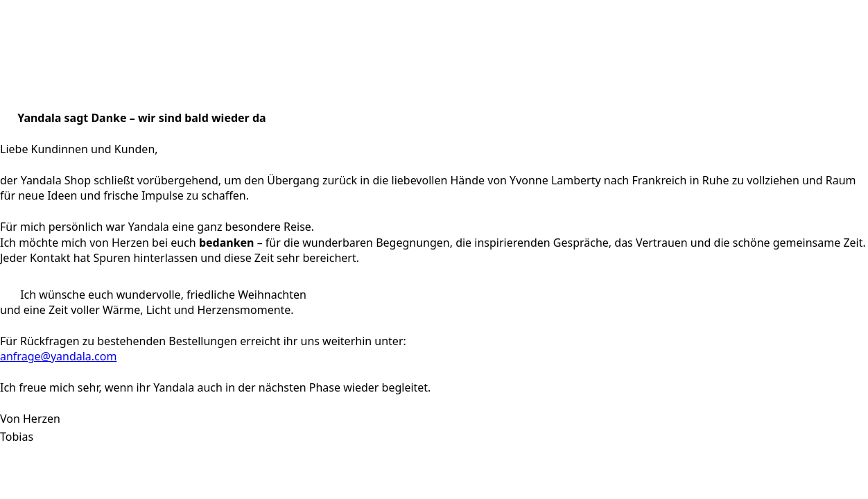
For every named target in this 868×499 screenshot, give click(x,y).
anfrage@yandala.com (58, 356)
